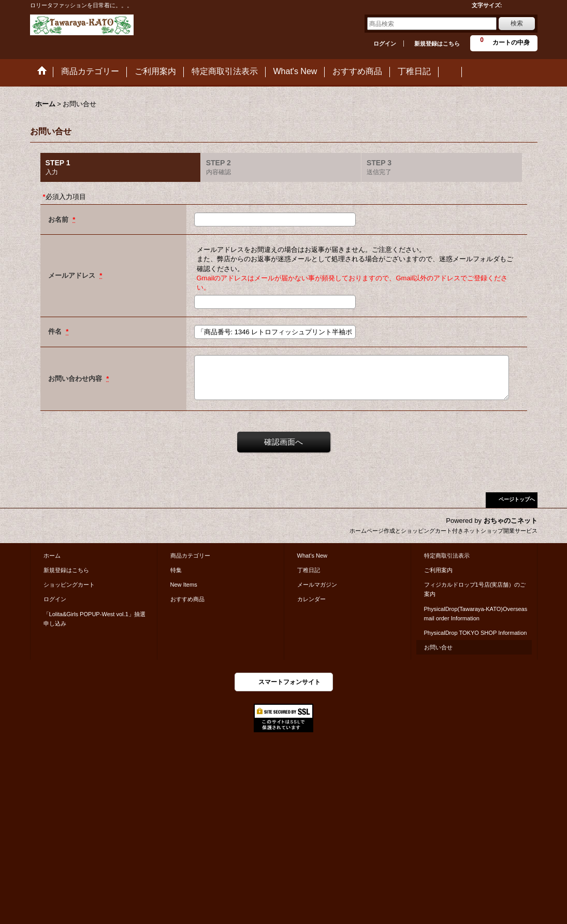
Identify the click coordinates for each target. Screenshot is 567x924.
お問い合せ (438, 647)
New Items (184, 585)
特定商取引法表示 (447, 556)
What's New (312, 556)
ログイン (385, 44)
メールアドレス (73, 275)
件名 (56, 331)
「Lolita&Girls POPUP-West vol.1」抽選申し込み (94, 619)
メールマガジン (317, 585)
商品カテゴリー (190, 556)
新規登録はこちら (437, 44)
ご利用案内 (438, 570)
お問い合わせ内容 (76, 379)
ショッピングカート (69, 585)
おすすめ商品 (187, 599)
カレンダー (311, 599)
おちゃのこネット (511, 521)
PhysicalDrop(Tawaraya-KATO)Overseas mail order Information (476, 614)
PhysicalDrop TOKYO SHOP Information (476, 633)
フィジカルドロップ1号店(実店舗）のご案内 (475, 589)
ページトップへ (517, 499)
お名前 (59, 219)
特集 (176, 570)
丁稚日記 (309, 570)
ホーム (52, 556)
